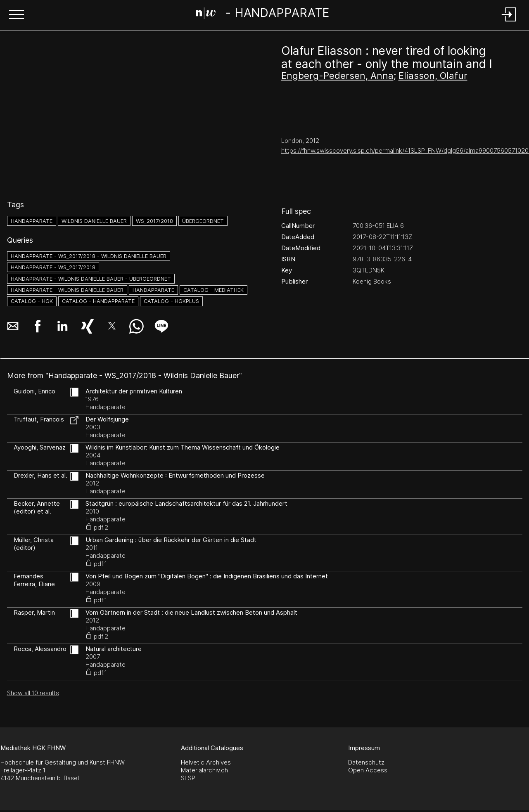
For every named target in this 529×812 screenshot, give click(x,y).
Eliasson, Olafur (433, 76)
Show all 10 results (33, 693)
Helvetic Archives (206, 762)
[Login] (509, 22)
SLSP (188, 778)
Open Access (368, 770)
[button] (17, 15)
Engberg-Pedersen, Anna (337, 76)
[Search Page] (263, 14)
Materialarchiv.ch (204, 770)
